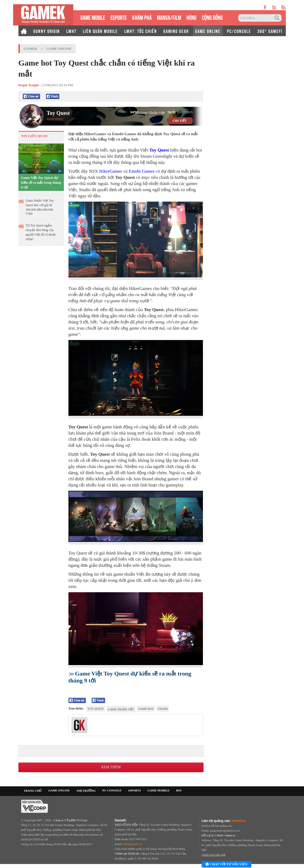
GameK (31, 49)
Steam (163, 709)
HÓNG (191, 17)
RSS (179, 790)
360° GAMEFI (270, 31)
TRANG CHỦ (33, 791)
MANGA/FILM (169, 17)
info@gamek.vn (133, 844)
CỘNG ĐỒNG (212, 17)
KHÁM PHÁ (142, 17)
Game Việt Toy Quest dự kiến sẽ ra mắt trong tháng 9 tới (41, 182)
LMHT (71, 31)
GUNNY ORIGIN (47, 31)
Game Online (59, 49)
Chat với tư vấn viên (226, 865)
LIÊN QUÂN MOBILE (100, 31)
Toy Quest (58, 113)
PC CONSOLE (112, 790)
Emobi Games (142, 171)
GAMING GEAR (176, 31)
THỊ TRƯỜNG (86, 791)
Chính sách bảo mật (213, 855)
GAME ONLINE (208, 31)
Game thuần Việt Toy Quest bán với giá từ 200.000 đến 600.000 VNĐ (40, 207)
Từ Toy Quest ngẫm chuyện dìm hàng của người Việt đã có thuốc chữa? (41, 232)
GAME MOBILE (93, 17)
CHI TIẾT (180, 121)
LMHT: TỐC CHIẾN (141, 31)
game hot (146, 709)
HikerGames (111, 171)
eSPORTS (119, 17)
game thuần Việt (121, 709)
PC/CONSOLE (239, 31)
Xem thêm (111, 767)
